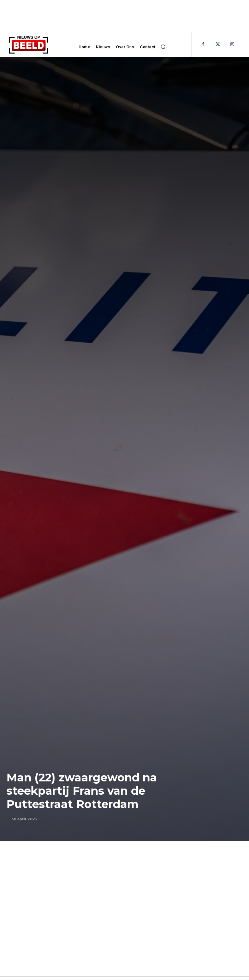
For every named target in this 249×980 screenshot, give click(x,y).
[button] (163, 47)
